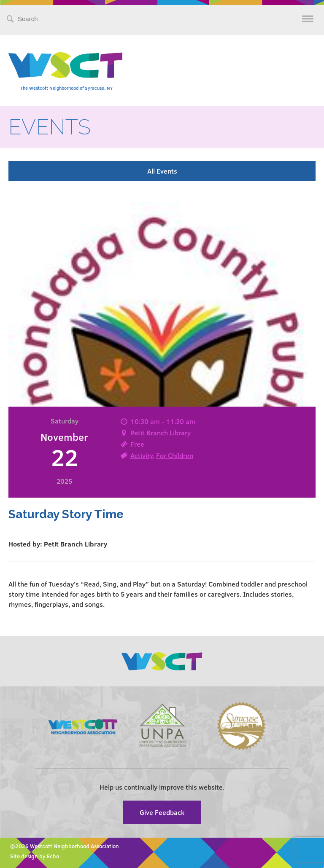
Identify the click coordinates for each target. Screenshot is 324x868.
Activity (142, 455)
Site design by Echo (35, 856)
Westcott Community (65, 65)
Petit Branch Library (161, 433)
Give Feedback (162, 812)
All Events (162, 171)
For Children (175, 455)
